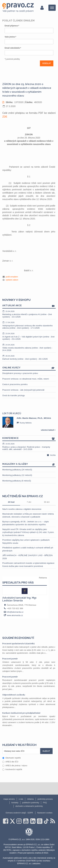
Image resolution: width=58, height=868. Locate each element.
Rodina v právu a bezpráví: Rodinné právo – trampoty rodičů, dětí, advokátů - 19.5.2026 (29, 446)
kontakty (15, 803)
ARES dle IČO (10, 762)
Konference (29, 438)
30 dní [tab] (47, 502)
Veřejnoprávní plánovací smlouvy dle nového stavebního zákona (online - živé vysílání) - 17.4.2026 (29, 325)
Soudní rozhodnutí (18, 638)
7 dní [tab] (29, 502)
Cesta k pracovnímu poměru (15, 384)
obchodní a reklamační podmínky (29, 806)
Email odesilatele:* (13, 48)
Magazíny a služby (29, 464)
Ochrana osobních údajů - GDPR (19, 813)
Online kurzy (29, 368)
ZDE (5, 117)
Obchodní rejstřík (12, 758)
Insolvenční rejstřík (12, 769)
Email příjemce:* (12, 26)
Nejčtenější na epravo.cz (23, 496)
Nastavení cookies (45, 813)
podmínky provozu (45, 799)
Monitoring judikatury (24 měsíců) (17, 470)
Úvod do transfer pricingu (14, 395)
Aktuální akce (29, 306)
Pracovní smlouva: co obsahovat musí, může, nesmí (26, 379)
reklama (30, 799)
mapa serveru (9, 799)
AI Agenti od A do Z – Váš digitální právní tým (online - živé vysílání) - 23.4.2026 (29, 336)
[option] (29, 422)
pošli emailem (12, 277)
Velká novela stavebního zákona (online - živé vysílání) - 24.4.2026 (29, 347)
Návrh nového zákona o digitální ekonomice (22, 509)
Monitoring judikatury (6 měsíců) (17, 481)
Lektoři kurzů (12, 413)
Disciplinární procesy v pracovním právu (20, 373)
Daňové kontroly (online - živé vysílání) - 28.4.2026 (29, 357)
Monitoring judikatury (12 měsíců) (17, 475)
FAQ (45, 803)
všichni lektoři (48, 430)
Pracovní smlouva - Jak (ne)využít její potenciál (23, 390)
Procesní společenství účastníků (18, 644)
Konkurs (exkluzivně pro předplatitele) (21, 713)
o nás (21, 799)
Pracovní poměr (10, 659)
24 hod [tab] (11, 502)
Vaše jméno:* (10, 37)
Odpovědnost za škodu (14, 695)
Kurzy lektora (24, 423)
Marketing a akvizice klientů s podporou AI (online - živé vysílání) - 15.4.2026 (29, 314)
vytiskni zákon (12, 280)
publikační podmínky (31, 803)
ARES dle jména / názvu (15, 766)
